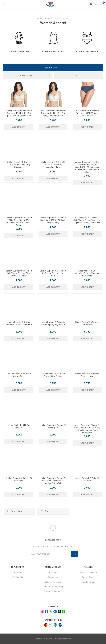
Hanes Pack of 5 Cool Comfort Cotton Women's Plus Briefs (87, 273)
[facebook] (47, 612)
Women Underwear (87, 51)
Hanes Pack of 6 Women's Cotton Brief (87, 323)
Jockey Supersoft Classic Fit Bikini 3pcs (53, 426)
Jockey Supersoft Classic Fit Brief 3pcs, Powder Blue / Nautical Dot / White (53, 481)
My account (53, 573)
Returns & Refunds (53, 591)
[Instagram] (42, 612)
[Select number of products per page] (78, 76)
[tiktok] (59, 612)
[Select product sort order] (28, 76)
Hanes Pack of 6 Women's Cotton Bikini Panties (53, 375)
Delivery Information (53, 582)
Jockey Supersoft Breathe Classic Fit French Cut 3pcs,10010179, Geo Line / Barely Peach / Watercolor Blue (87, 167)
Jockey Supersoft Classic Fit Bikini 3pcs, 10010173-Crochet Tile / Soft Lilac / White (19, 221)
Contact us (53, 577)
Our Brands (18, 577)
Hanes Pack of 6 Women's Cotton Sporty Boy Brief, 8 (53, 323)
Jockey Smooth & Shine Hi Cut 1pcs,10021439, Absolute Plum (53, 165)
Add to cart (19, 127)
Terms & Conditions (88, 573)
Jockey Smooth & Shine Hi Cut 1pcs (87, 479)
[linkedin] (55, 612)
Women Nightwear (53, 51)
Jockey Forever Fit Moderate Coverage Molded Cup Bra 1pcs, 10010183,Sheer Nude (19, 113)
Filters (53, 68)
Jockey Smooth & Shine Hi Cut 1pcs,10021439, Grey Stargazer (19, 165)
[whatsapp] (64, 612)
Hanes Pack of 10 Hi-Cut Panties (19, 426)
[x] (51, 612)
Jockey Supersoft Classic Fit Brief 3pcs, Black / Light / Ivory (53, 273)
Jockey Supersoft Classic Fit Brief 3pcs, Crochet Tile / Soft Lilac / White (19, 273)
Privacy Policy (88, 577)
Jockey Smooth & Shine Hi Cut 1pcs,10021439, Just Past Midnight (87, 113)
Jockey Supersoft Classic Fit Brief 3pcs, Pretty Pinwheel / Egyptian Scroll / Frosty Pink (87, 220)
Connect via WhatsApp (53, 587)
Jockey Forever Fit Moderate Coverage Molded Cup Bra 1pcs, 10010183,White (53, 113)
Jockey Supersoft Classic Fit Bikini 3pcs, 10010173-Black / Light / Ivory (53, 220)
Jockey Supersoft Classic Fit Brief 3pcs (19, 479)
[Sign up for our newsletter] (50, 554)
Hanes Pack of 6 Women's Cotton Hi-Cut (87, 375)
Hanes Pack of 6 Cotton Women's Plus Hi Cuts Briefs (19, 323)
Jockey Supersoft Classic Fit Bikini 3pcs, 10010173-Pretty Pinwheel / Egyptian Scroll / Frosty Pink (87, 429)
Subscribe (74, 554)
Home (39, 19)
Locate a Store (88, 582)
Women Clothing (19, 51)
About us (18, 573)
